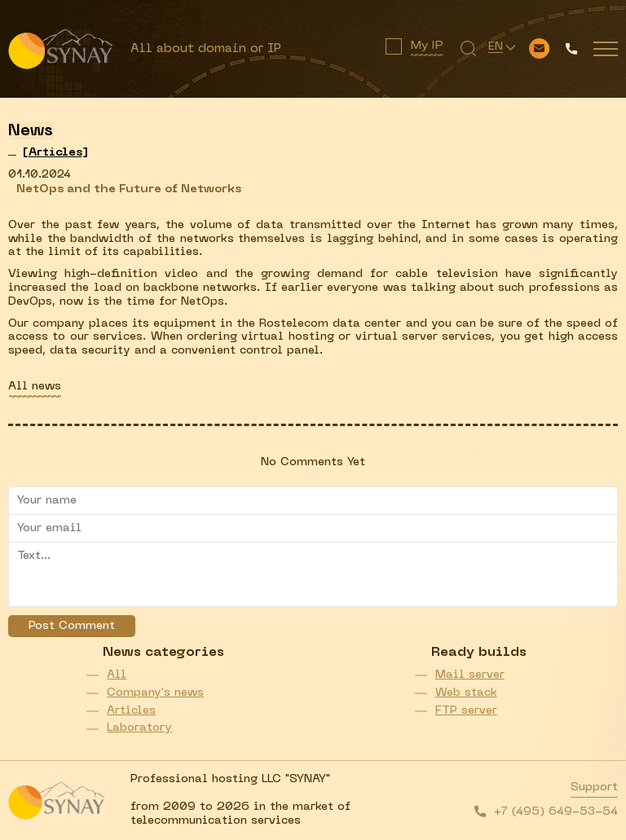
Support (594, 787)
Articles (131, 711)
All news (35, 387)
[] (55, 153)
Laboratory (139, 728)
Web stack (466, 693)
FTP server (466, 711)
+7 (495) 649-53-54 (556, 812)
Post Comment (72, 626)
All (117, 675)
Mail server (470, 675)
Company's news (155, 693)
